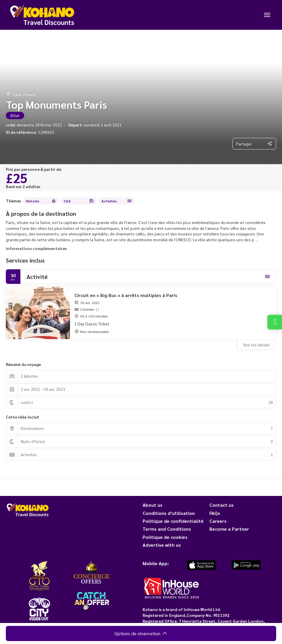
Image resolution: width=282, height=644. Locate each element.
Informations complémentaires (36, 248)
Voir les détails (257, 345)
